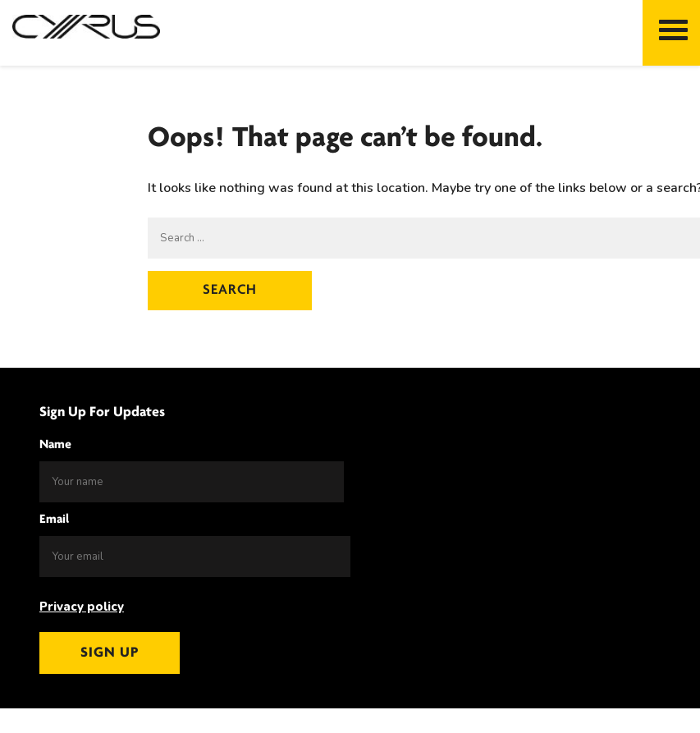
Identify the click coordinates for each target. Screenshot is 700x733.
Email (54, 520)
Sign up (110, 653)
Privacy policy (82, 607)
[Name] (192, 482)
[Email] (195, 557)
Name (55, 445)
